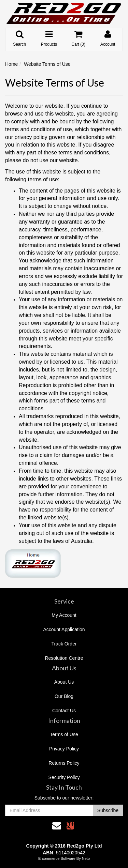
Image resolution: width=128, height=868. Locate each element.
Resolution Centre (64, 658)
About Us (64, 682)
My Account (64, 615)
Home (11, 64)
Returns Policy (64, 763)
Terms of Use (64, 734)
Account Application (64, 629)
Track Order (64, 644)
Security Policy (64, 777)
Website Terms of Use (47, 64)
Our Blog (64, 696)
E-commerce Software (57, 858)
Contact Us (64, 711)
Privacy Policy (64, 749)
